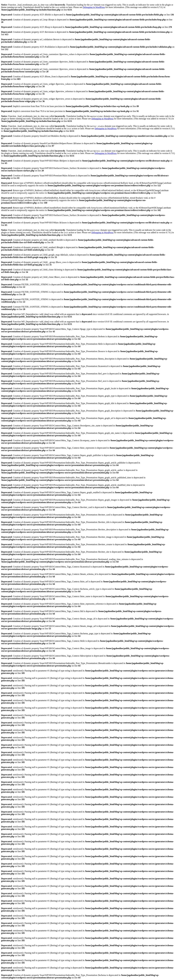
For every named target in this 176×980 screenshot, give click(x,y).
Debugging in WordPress (94, 7)
